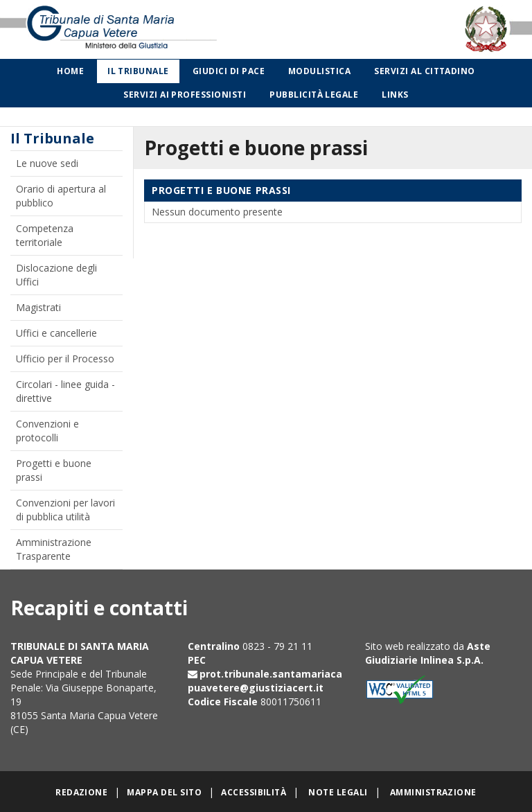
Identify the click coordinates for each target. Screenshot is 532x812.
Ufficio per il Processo (65, 359)
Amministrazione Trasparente (54, 549)
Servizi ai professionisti (185, 95)
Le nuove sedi (47, 163)
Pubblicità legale (314, 95)
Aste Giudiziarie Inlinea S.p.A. (428, 653)
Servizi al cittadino (425, 71)
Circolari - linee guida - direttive (65, 391)
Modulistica (319, 71)
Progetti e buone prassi (54, 470)
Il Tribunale (138, 71)
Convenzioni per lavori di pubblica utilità (65, 510)
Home (70, 71)
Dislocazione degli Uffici (56, 275)
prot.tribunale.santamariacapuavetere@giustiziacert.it (265, 681)
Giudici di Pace (229, 71)
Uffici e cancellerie (56, 333)
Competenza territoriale (45, 235)
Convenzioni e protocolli (47, 431)
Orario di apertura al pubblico (61, 196)
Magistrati (38, 307)
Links (395, 95)
